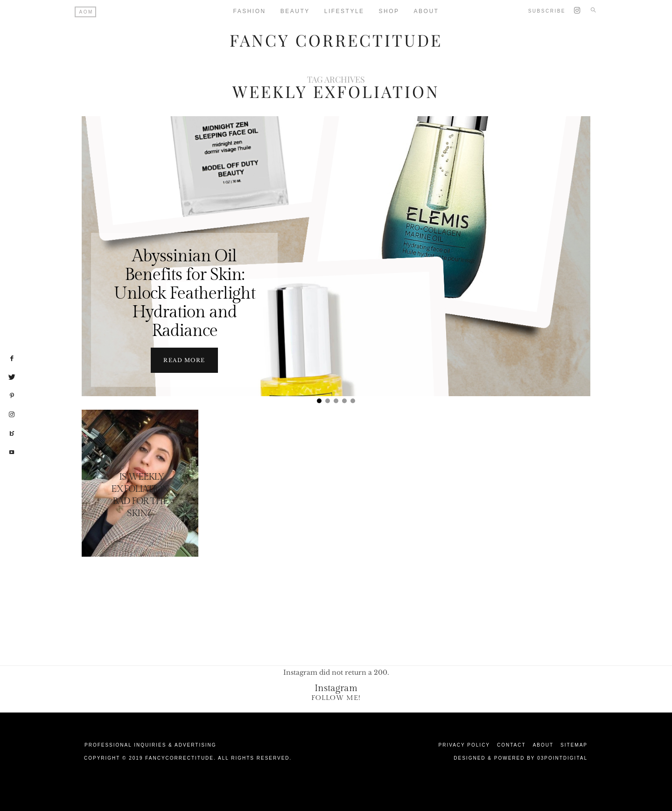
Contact (511, 745)
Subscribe (547, 11)
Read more (184, 360)
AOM (86, 12)
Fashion (250, 11)
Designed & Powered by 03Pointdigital (521, 758)
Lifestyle (344, 11)
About (427, 11)
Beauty (295, 11)
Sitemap (574, 745)
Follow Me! (336, 698)
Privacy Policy (464, 745)
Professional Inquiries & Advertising (150, 745)
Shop (389, 11)
